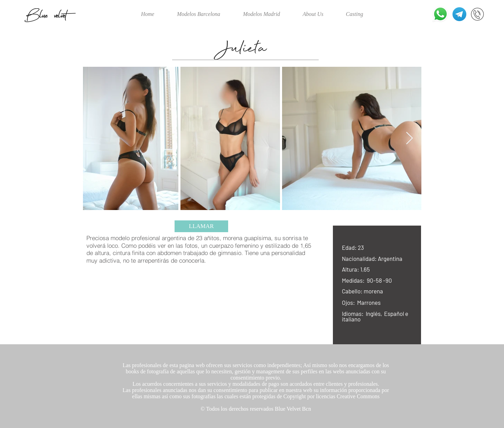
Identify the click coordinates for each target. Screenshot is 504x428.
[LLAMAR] (201, 226)
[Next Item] (409, 139)
